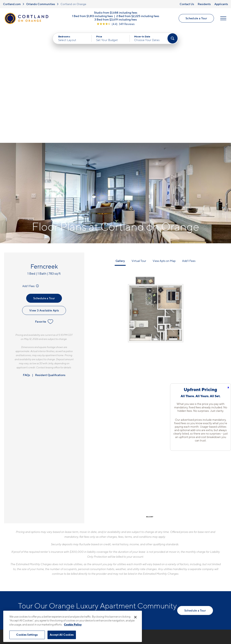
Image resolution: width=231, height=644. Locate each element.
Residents (204, 4)
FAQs (26, 261)
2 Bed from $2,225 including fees (138, 16)
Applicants (221, 4)
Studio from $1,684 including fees (116, 13)
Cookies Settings (27, 635)
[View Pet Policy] (113, 569)
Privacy (97, 606)
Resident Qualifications (50, 261)
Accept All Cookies (62, 635)
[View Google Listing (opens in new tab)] (116, 24)
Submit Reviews (114, 606)
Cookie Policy (73, 624)
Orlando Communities (41, 4)
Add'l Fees (31, 172)
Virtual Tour (139, 147)
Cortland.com (12, 4)
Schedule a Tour (196, 18)
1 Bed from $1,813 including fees (92, 16)
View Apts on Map (164, 147)
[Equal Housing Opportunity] (81, 569)
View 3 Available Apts (44, 196)
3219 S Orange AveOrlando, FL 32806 (94, 557)
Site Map (133, 606)
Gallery (120, 147)
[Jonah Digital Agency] (203, 604)
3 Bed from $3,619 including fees (116, 20)
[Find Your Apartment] (173, 39)
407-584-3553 (90, 547)
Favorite (44, 207)
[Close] (135, 617)
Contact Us (187, 4)
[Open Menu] (223, 18)
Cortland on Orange (73, 4)
